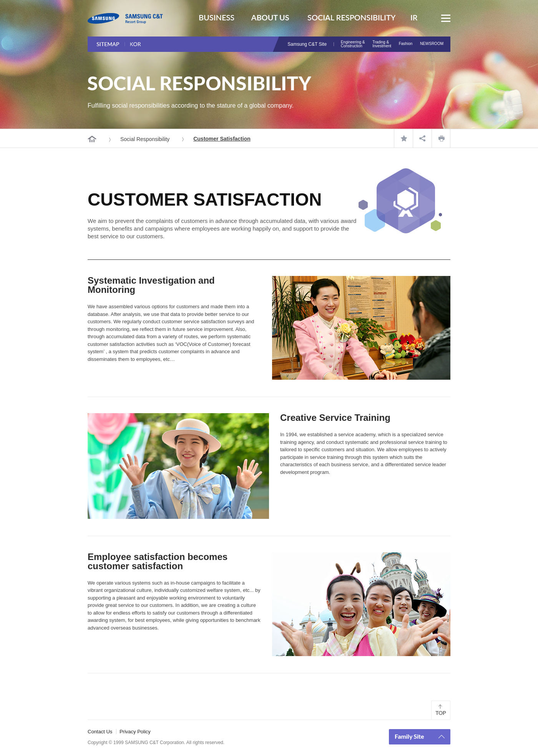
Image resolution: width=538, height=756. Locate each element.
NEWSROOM (432, 44)
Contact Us (100, 732)
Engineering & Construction (353, 44)
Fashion (406, 44)
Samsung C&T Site (307, 44)
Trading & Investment (382, 44)
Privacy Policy (135, 732)
